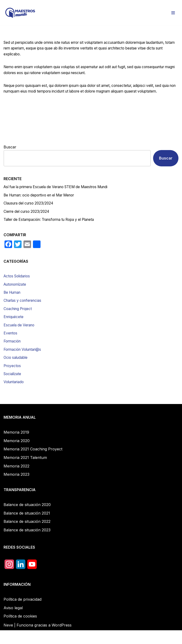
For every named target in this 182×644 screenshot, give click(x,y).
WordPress (62, 639)
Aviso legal (13, 622)
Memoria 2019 (16, 446)
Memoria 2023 (16, 488)
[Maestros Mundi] (20, 13)
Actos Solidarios (18, 286)
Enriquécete (14, 328)
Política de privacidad (23, 613)
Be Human (13, 303)
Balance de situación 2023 (27, 544)
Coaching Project (19, 320)
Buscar (10, 155)
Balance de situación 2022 (27, 535)
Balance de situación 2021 (27, 527)
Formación (13, 353)
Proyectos (13, 379)
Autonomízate (16, 294)
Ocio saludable (17, 370)
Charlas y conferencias (24, 311)
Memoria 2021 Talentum (25, 471)
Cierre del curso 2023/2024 (28, 221)
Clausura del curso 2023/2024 (31, 212)
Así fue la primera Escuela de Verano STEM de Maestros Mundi (61, 195)
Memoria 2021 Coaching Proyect (33, 463)
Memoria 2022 (16, 480)
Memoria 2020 (17, 454)
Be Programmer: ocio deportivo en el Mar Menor (43, 204)
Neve (8, 639)
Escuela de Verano (20, 337)
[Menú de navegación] (173, 13)
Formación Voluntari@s (25, 362)
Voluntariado (15, 395)
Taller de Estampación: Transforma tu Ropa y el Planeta (54, 229)
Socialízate (13, 387)
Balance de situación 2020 (27, 518)
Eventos (11, 345)
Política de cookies (20, 630)
